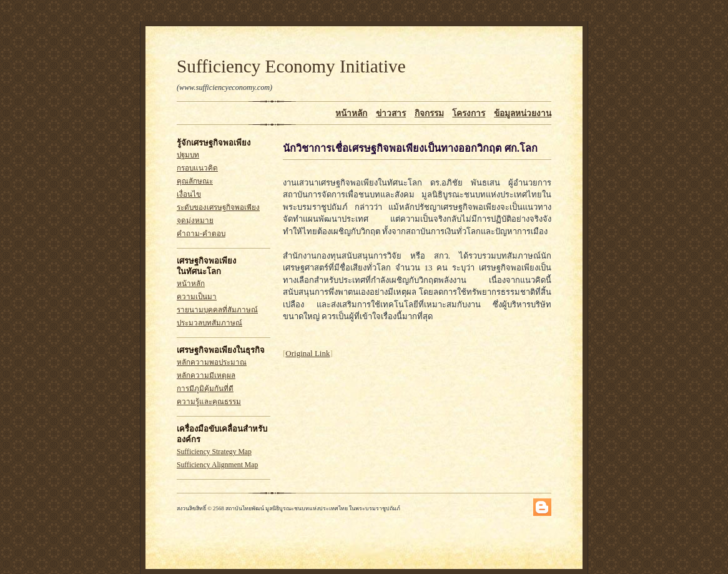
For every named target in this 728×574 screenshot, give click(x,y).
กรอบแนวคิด (197, 168)
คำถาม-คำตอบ (201, 234)
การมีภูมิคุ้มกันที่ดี (205, 389)
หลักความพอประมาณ (212, 363)
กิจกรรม (429, 113)
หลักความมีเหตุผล (206, 376)
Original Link (307, 353)
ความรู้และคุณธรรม (209, 402)
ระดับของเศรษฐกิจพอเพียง (218, 208)
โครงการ (469, 113)
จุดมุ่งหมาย (195, 221)
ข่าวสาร (391, 113)
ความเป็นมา (197, 297)
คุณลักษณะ (195, 181)
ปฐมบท (188, 155)
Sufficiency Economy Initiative (291, 66)
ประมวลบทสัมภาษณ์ (209, 323)
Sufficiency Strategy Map (214, 452)
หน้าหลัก (351, 113)
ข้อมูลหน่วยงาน (523, 113)
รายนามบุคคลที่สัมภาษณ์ (217, 310)
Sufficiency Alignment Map (217, 465)
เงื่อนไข (189, 195)
